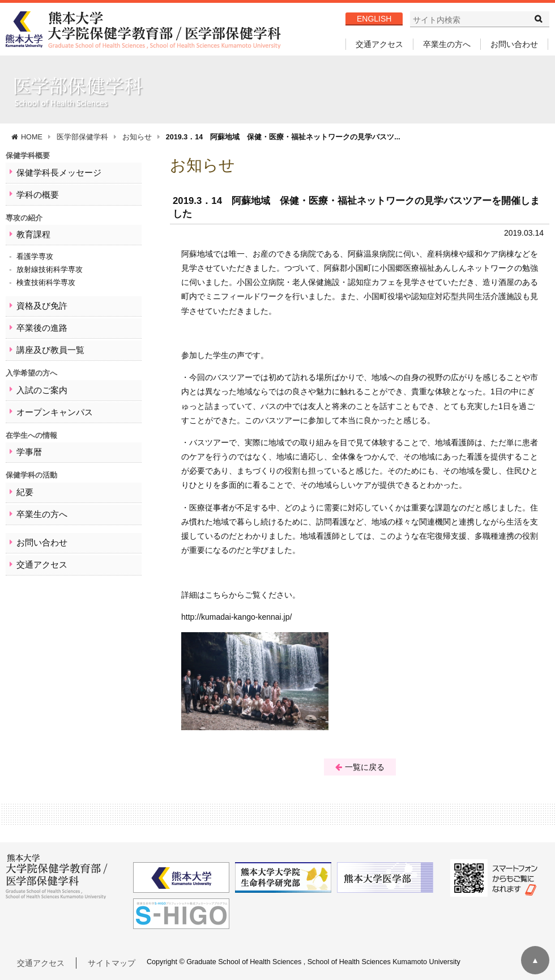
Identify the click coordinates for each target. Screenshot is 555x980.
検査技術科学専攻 (46, 276)
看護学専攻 (35, 250)
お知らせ (137, 137)
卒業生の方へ (447, 44)
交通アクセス (379, 44)
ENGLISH (374, 19)
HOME (32, 137)
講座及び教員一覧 (45, 337)
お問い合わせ (514, 44)
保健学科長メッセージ (52, 171)
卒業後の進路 (37, 318)
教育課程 (30, 229)
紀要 (23, 471)
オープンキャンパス (48, 395)
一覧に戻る (360, 767)
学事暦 (26, 433)
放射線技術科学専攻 (50, 263)
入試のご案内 (37, 375)
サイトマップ (112, 963)
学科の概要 (34, 191)
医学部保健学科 (82, 137)
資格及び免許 (37, 298)
